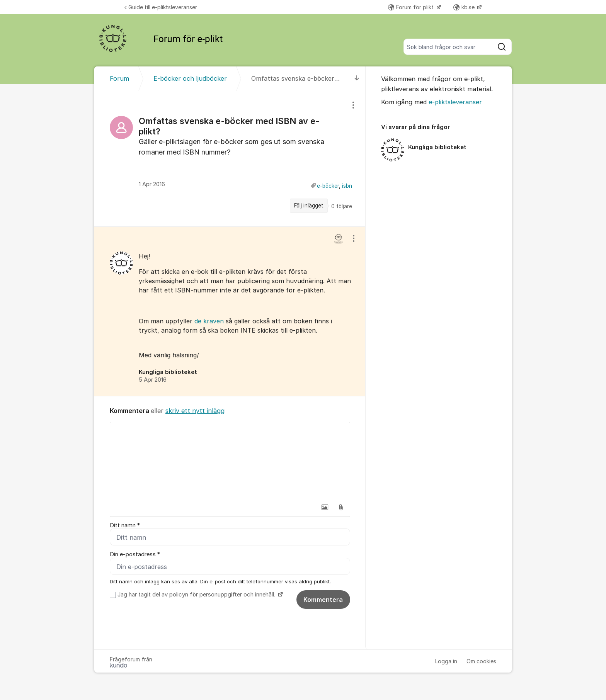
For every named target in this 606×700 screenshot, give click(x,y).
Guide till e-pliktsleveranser (161, 7)
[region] (230, 159)
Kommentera (323, 600)
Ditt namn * (125, 525)
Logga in (446, 662)
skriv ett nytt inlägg (195, 411)
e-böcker (328, 186)
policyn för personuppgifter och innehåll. (223, 595)
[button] (325, 507)
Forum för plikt (412, 7)
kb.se (465, 7)
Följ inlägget (309, 206)
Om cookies (481, 662)
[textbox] (230, 461)
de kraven (209, 321)
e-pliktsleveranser (455, 102)
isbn (347, 186)
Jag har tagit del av (199, 595)
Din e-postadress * (135, 555)
